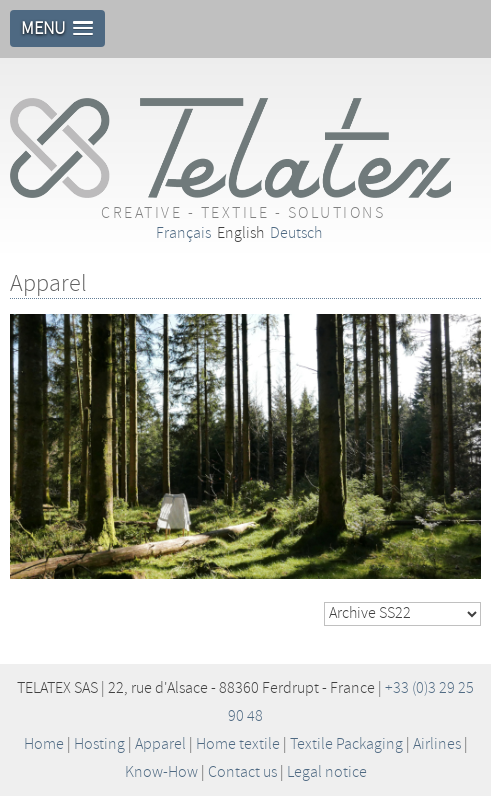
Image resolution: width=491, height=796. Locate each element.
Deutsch (296, 233)
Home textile (238, 744)
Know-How (161, 772)
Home (44, 744)
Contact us (242, 772)
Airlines (437, 744)
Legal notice (327, 772)
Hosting (99, 744)
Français (183, 233)
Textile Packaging (346, 744)
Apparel (160, 744)
